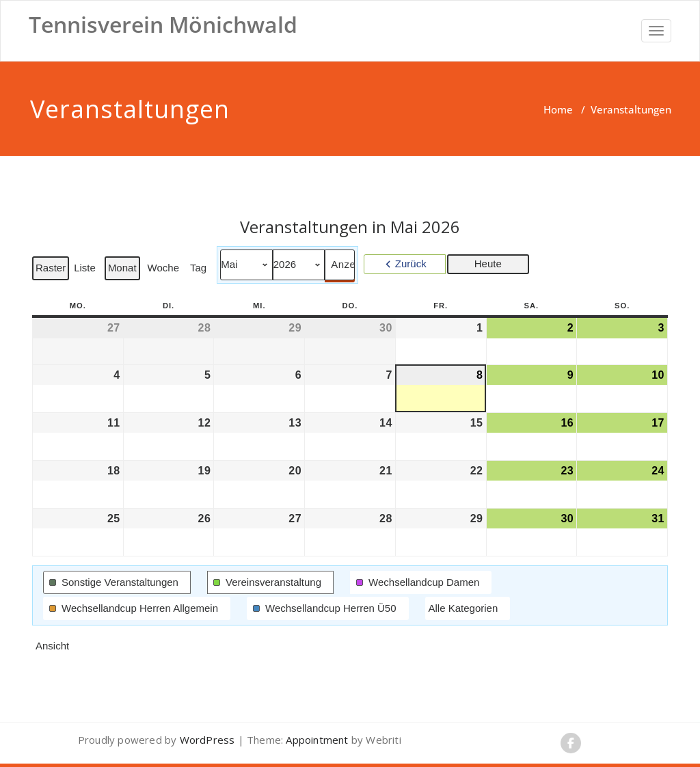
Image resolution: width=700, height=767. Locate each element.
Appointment (315, 740)
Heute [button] (488, 264)
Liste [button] (86, 271)
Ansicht (54, 649)
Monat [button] (122, 268)
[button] (117, 582)
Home (558, 109)
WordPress (207, 740)
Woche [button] (163, 268)
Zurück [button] (411, 264)
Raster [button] (52, 271)
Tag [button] (198, 268)
